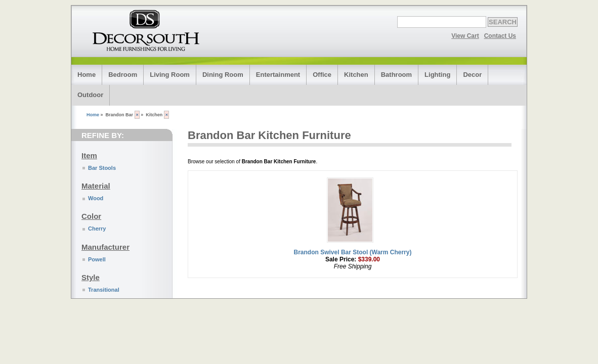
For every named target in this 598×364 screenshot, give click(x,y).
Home (87, 75)
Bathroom (396, 75)
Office (322, 75)
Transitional (104, 290)
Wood (96, 198)
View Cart (465, 36)
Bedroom (123, 75)
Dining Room (223, 75)
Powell (97, 259)
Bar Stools (102, 168)
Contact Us (500, 36)
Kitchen (356, 75)
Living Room (170, 75)
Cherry (97, 229)
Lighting (437, 75)
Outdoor (90, 95)
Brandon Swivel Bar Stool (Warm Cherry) (353, 252)
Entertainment (278, 75)
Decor (472, 75)
